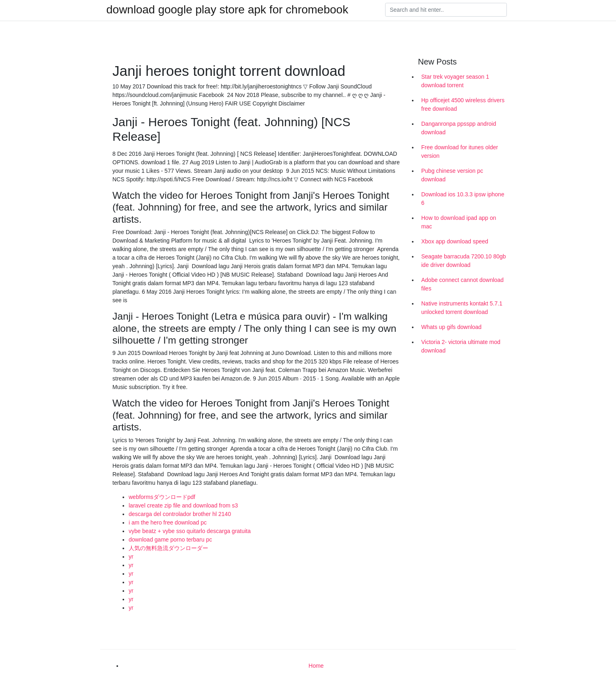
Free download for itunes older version (460, 152)
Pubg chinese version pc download (452, 175)
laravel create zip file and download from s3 (183, 505)
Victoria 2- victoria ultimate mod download (461, 346)
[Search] (446, 10)
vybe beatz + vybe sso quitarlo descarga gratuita (190, 531)
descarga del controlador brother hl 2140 (180, 514)
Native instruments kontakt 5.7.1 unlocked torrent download (462, 308)
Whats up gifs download (451, 327)
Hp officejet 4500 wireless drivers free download (463, 104)
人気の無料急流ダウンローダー (168, 548)
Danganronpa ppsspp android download (459, 128)
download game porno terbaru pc (170, 540)
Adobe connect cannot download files (462, 284)
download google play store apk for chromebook (227, 10)
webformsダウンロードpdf (162, 497)
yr (131, 557)
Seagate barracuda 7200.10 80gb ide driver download (464, 261)
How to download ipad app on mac (459, 222)
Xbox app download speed (455, 241)
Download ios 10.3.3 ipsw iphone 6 (463, 199)
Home (316, 666)
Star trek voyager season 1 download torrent (455, 81)
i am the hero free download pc (168, 522)
